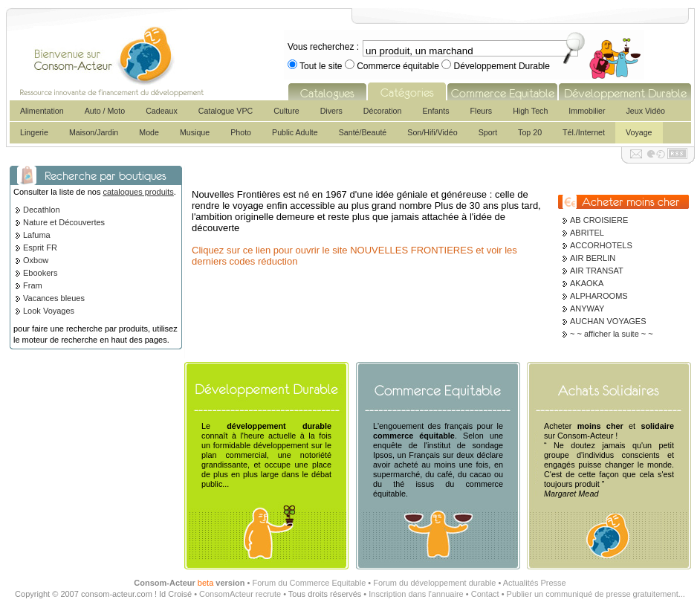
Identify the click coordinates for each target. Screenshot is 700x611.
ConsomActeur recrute (240, 594)
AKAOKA (587, 283)
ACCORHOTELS (601, 245)
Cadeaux (162, 111)
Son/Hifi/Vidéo (432, 132)
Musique (195, 132)
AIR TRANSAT (597, 271)
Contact (485, 594)
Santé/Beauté (363, 132)
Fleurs (482, 111)
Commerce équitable (398, 66)
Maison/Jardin (94, 132)
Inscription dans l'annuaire (416, 594)
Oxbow (36, 260)
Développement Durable (500, 66)
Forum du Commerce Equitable (309, 583)
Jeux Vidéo (645, 111)
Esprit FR (40, 248)
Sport (488, 132)
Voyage (639, 132)
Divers (331, 111)
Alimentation (42, 111)
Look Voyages (49, 311)
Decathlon (42, 210)
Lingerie (34, 132)
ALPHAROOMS (599, 296)
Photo (241, 132)
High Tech (530, 111)
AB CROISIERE (599, 220)
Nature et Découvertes (64, 222)
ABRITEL (587, 233)
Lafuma (37, 235)
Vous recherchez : (323, 47)
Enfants (435, 111)
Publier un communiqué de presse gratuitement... (596, 594)
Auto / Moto (105, 111)
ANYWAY (587, 308)
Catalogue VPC (226, 111)
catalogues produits (138, 192)
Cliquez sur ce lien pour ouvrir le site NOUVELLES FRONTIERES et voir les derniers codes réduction (354, 256)
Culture (286, 111)
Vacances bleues (54, 298)
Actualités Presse (535, 583)
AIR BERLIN (593, 258)
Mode (149, 132)
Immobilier (587, 111)
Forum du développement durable (434, 583)
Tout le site (321, 66)
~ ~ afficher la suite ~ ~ (612, 334)
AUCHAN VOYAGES (608, 321)
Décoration (383, 111)
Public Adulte (295, 132)
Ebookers (40, 273)
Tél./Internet (584, 132)
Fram (33, 285)
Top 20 (530, 132)
